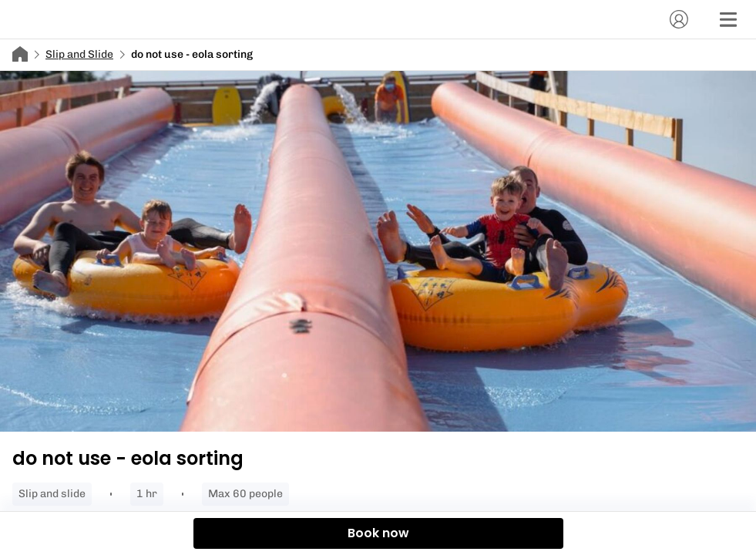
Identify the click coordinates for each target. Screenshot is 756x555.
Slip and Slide (79, 54)
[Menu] (728, 19)
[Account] (679, 19)
